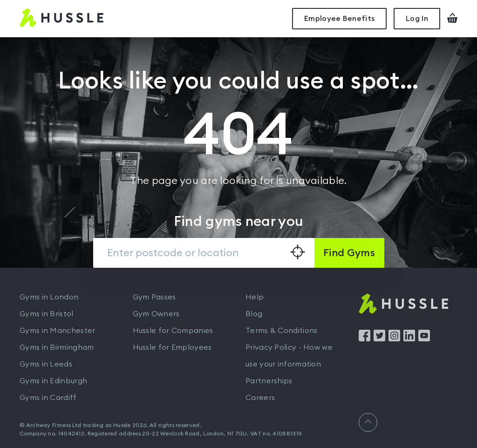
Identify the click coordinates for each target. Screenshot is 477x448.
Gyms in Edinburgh (53, 381)
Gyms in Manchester (57, 331)
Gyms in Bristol (47, 314)
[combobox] (204, 253)
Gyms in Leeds (46, 364)
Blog (254, 314)
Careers (260, 398)
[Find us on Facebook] (365, 339)
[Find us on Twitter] (379, 339)
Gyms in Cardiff (48, 398)
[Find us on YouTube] (424, 339)
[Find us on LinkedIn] (409, 339)
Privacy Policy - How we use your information (289, 356)
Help (255, 297)
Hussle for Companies (173, 331)
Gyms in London (49, 297)
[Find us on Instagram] (394, 339)
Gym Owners (156, 314)
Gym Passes (154, 297)
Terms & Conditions (281, 331)
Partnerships (269, 381)
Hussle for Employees (172, 347)
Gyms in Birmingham (57, 347)
